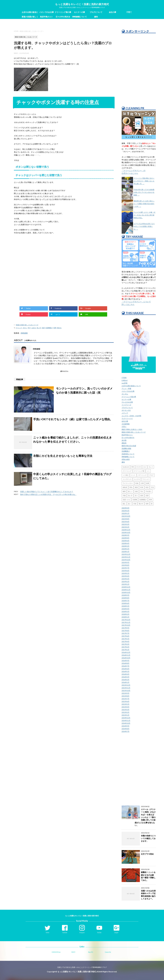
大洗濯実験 (126, 424)
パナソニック (142, 475)
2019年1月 (126, 584)
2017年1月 (126, 650)
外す (29, 328)
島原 (147, 487)
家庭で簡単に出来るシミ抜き (132, 429)
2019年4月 (126, 576)
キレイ (151, 467)
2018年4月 (126, 609)
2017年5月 (126, 639)
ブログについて (96, 12)
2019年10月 (126, 560)
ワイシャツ (146, 479)
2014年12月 (126, 718)
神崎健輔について (79, 17)
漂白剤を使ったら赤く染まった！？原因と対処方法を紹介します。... (144, 204)
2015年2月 (126, 712)
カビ (145, 467)
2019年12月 (126, 554)
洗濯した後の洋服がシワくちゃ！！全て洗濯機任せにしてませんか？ (47, 492)
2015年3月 (126, 710)
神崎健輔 (24, 333)
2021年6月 (126, 522)
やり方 (139, 467)
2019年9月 (126, 562)
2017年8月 (126, 631)
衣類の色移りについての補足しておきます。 (148, 838)
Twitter (47, 932)
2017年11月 (126, 622)
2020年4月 (126, 543)
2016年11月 (126, 655)
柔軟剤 (124, 443)
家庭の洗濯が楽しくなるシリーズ (30, 17)
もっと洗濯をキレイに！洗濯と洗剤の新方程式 (82, 4)
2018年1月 (126, 617)
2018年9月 (126, 595)
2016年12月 (126, 652)
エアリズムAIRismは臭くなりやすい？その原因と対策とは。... (144, 226)
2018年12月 (126, 587)
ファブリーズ (126, 405)
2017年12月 (126, 620)
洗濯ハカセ (126, 500)
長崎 (147, 504)
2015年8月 (126, 696)
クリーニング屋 (139, 471)
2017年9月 (126, 628)
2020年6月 (126, 541)
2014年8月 (126, 729)
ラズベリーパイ (127, 418)
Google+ (117, 932)
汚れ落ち (149, 491)
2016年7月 (126, 666)
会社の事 (113, 12)
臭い (129, 504)
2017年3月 (126, 644)
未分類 (124, 440)
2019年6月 (126, 571)
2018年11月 (126, 590)
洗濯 (43, 328)
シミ (148, 471)
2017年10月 (126, 625)
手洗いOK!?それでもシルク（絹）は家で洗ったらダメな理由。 (73, 419)
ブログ (151, 475)
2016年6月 (126, 669)
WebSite (64, 371)
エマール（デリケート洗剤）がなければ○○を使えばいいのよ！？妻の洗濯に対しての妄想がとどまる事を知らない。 (145, 817)
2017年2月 (126, 647)
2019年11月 (126, 557)
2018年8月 (126, 598)
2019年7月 (126, 568)
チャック (19, 328)
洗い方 (39, 328)
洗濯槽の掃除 (126, 448)
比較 (136, 491)
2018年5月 (126, 606)
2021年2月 (126, 527)
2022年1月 (126, 513)
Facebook (65, 932)
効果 (148, 483)
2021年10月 (126, 516)
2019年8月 (126, 565)
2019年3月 (126, 579)
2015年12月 (126, 685)
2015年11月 (126, 688)
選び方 (141, 504)
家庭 (136, 487)
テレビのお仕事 (127, 402)
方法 (152, 487)
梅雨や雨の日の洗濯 (129, 446)
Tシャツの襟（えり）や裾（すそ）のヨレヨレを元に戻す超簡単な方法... (145, 215)
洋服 (124, 496)
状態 (55, 328)
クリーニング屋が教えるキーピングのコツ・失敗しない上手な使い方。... (144, 181)
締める (59, 328)
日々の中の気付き (63, 17)
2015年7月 (126, 699)
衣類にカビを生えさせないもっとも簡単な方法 (63, 456)
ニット (133, 475)
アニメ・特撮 (126, 388)
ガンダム (125, 394)
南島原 (125, 487)
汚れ (142, 491)
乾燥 (137, 483)
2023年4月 (126, 508)
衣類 (135, 504)
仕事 (142, 483)
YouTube (99, 932)
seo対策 (125, 383)
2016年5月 (126, 671)
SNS (133, 467)
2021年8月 (126, 519)
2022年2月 (126, 511)
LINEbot (125, 380)
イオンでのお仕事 (46, 12)
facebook (126, 467)
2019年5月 (126, 573)
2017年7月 (126, 633)
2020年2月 (126, 549)
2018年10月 (126, 592)
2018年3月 (126, 611)
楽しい (130, 491)
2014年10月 (126, 723)
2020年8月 (126, 538)
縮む (124, 504)
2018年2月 (126, 614)
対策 (142, 487)
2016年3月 (126, 677)
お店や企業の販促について (30, 13)
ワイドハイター (128, 483)
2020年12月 (126, 530)
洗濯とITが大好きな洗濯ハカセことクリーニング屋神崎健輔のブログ (82, 967)
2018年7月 (126, 601)
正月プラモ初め (147, 854)
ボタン (25, 328)
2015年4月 (126, 707)
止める (34, 328)
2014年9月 (126, 726)
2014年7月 (126, 731)
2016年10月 (126, 658)
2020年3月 (126, 546)
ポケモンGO (126, 410)
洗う (136, 496)
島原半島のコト (46, 17)
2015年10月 (126, 691)
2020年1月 (126, 552)
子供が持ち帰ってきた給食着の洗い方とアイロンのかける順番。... (144, 192)
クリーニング (127, 471)
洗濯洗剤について (128, 454)
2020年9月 (126, 535)
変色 (131, 487)
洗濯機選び (49, 328)
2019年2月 (126, 582)
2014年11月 (126, 720)
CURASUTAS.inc (56, 952)
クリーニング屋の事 (63, 12)
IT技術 (124, 378)
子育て (129, 12)
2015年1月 (126, 715)
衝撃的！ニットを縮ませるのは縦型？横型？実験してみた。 (148, 876)
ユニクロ (137, 479)
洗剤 (142, 496)
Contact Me (108, 952)
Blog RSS (91, 952)
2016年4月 (126, 674)
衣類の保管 (126, 459)
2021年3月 (126, 524)
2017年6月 (126, 636)
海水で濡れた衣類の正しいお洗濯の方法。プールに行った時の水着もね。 (48, 494)
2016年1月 (126, 682)
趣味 (96, 17)
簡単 (151, 500)
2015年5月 (126, 704)
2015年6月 (126, 701)
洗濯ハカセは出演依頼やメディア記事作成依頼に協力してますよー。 (148, 895)
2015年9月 (126, 693)
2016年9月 (126, 661)
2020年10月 (126, 532)
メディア (125, 413)
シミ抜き (126, 475)
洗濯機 (135, 500)
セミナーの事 (79, 12)
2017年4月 (126, 641)
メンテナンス (127, 479)
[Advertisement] (64, 255)
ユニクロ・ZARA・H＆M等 (131, 416)
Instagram (82, 932)
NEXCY (73, 952)
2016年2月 (126, 680)
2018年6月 (126, 603)
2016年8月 (126, 663)
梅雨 (124, 491)
